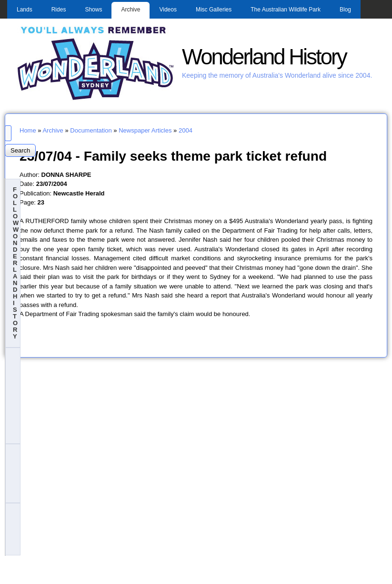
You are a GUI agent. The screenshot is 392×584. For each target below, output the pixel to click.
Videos (168, 10)
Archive (131, 10)
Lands (25, 10)
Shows (93, 10)
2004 (186, 130)
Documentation (91, 130)
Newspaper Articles (145, 130)
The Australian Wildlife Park (286, 10)
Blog (345, 10)
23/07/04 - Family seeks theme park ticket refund (173, 156)
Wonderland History (264, 57)
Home (28, 130)
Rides (59, 10)
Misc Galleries (214, 10)
